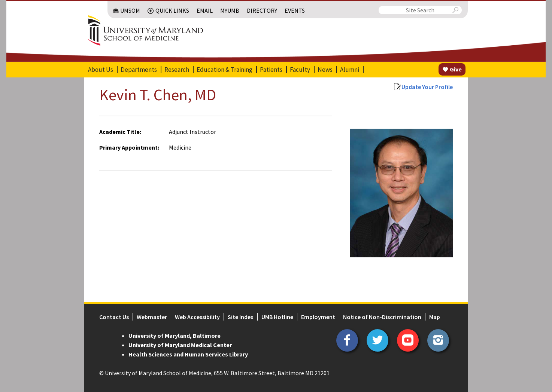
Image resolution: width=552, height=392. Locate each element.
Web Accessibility (197, 317)
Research (177, 70)
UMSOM (130, 10)
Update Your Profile (427, 87)
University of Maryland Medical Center (180, 345)
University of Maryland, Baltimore (175, 336)
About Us (101, 70)
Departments (139, 70)
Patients (271, 70)
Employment (318, 317)
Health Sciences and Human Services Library (188, 354)
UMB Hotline (277, 317)
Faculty (300, 70)
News (325, 70)
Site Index (241, 317)
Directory (262, 10)
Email (205, 10)
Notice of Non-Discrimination (382, 317)
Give (456, 69)
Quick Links (172, 10)
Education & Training (225, 70)
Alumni (350, 70)
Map (435, 317)
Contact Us (114, 317)
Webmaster (152, 317)
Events (295, 10)
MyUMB (230, 10)
